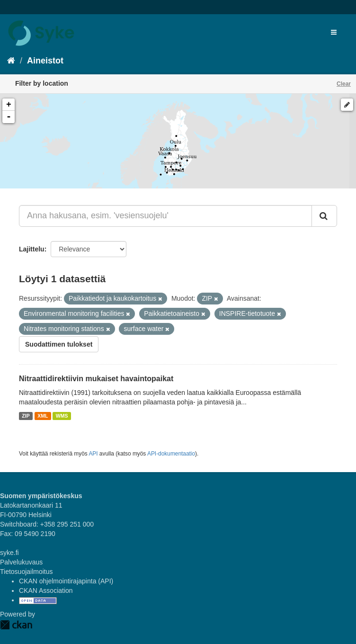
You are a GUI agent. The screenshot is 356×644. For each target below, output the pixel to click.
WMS (62, 416)
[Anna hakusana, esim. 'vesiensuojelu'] (165, 216)
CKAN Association (46, 590)
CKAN (16, 625)
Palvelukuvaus (21, 562)
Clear (344, 84)
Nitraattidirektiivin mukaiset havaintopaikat (96, 379)
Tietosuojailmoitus (27, 572)
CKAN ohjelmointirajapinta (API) (66, 581)
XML (43, 416)
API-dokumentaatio (171, 454)
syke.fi (9, 553)
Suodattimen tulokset (59, 344)
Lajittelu (32, 249)
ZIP (26, 416)
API (93, 454)
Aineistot (45, 61)
